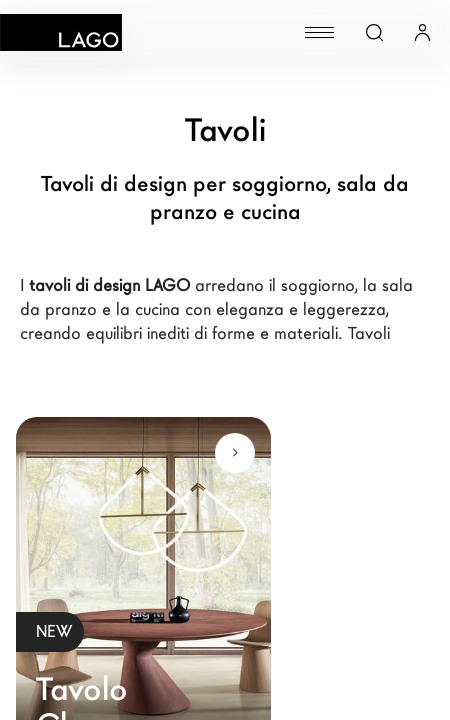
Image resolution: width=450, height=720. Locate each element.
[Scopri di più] (235, 453)
